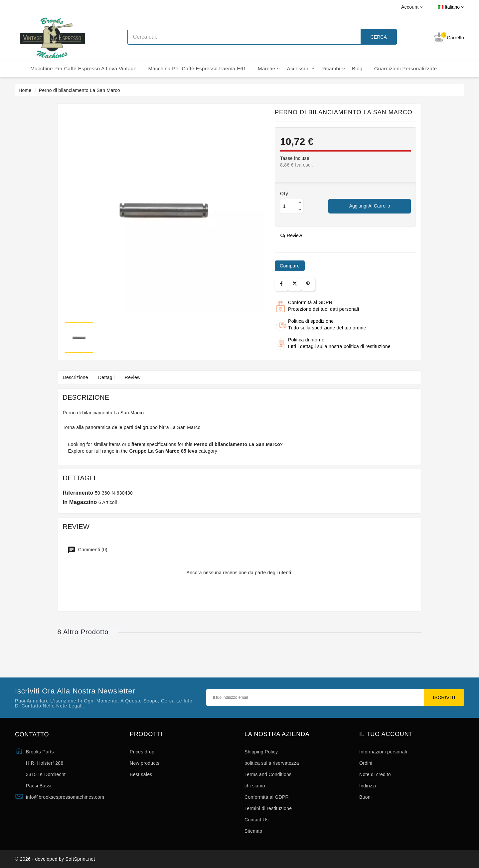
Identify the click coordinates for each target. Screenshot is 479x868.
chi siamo (255, 786)
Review (133, 377)
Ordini (366, 763)
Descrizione (75, 377)
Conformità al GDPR (267, 797)
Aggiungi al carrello (370, 206)
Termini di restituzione (268, 808)
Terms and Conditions (268, 774)
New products (145, 763)
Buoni (365, 797)
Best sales (141, 774)
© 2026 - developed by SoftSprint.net (55, 859)
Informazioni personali (383, 752)
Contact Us (256, 820)
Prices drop (142, 752)
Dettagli (106, 377)
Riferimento (78, 493)
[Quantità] (288, 206)
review (291, 235)
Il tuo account (386, 734)
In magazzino (80, 502)
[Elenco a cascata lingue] (444, 7)
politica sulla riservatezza (272, 763)
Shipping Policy (261, 752)
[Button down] (300, 210)
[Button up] (300, 203)
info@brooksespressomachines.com (65, 797)
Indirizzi (368, 786)
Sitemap (253, 831)
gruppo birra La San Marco (172, 427)
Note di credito (375, 774)
